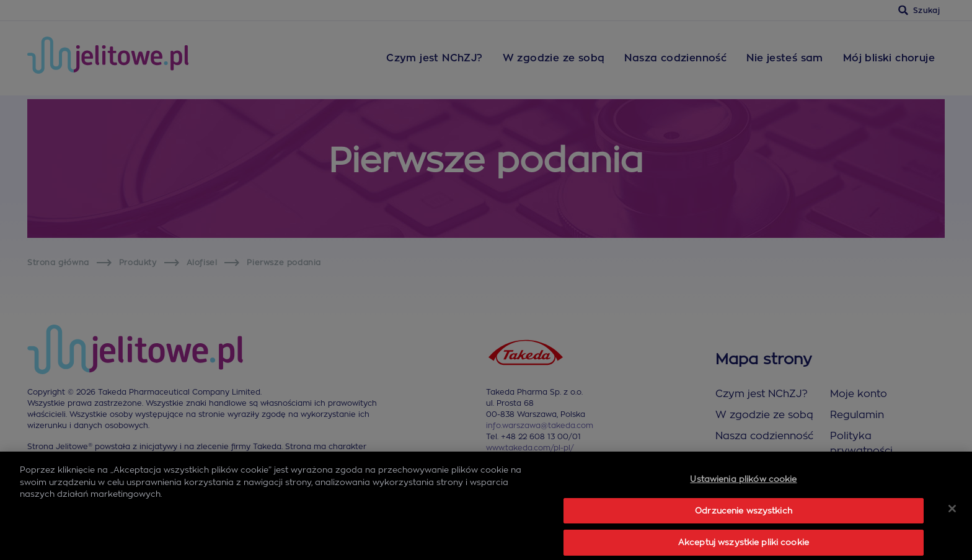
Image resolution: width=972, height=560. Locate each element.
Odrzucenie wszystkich (744, 538)
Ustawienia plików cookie (743, 506)
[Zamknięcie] (952, 536)
